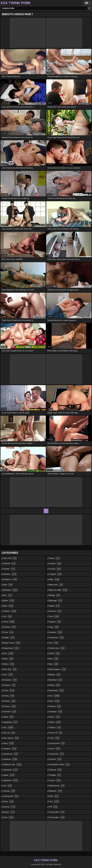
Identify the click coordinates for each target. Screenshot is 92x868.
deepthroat (11, 648)
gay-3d (9, 733)
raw (54, 664)
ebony (9, 664)
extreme (10, 685)
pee (54, 643)
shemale (56, 712)
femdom (10, 712)
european (10, 680)
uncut (55, 749)
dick (8, 653)
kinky (9, 802)
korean (9, 812)
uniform (55, 759)
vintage (55, 775)
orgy (54, 627)
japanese (11, 780)
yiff (53, 807)
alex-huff (10, 558)
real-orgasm (58, 669)
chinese (10, 627)
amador (9, 569)
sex (54, 696)
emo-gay (10, 669)
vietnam (56, 770)
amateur (10, 574)
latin (9, 817)
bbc (8, 595)
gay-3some (11, 738)
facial (9, 690)
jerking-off (11, 796)
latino (55, 558)
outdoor (56, 632)
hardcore (10, 759)
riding (55, 685)
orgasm (55, 622)
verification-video (59, 765)
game (9, 717)
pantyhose (57, 638)
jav (8, 786)
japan (9, 775)
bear (8, 606)
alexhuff (10, 564)
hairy (9, 743)
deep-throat (12, 643)
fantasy (9, 701)
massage (56, 601)
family (9, 696)
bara (8, 585)
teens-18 (56, 733)
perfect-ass (57, 648)
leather (55, 564)
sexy (55, 701)
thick (54, 738)
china (9, 622)
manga (55, 595)
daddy (9, 638)
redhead (56, 680)
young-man (57, 812)
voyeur (55, 780)
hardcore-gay (13, 765)
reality (55, 675)
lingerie (56, 574)
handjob (10, 749)
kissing (9, 807)
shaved (55, 706)
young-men (57, 817)
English (87, 3)
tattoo (55, 722)
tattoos (55, 727)
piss (54, 659)
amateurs (10, 579)
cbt (8, 616)
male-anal (56, 585)
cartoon (10, 611)
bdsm (9, 601)
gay (9, 727)
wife (54, 796)
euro (8, 675)
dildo (8, 659)
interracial (11, 770)
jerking (9, 791)
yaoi (54, 802)
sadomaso (56, 690)
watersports (57, 786)
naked (55, 606)
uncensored (57, 743)
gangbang (10, 722)
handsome (11, 754)
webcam (56, 791)
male (54, 579)
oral (54, 616)
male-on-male (58, 590)
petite (55, 653)
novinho (55, 611)
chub (9, 632)
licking (55, 569)
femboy (10, 706)
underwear (57, 754)
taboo (55, 717)
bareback (11, 590)
